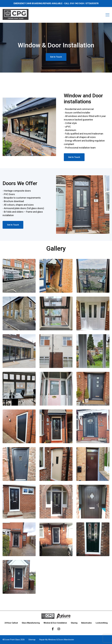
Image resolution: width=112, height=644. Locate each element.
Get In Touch (56, 57)
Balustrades (87, 623)
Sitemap (32, 640)
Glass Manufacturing (31, 623)
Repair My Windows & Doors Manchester (57, 640)
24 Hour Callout (11, 623)
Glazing (74, 623)
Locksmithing (102, 623)
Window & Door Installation (55, 623)
